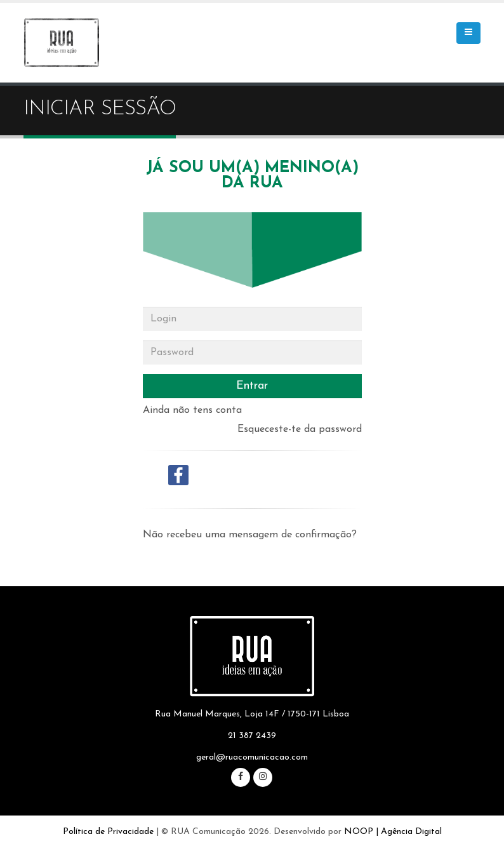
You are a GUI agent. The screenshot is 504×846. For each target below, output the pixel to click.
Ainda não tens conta (192, 410)
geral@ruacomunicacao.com (252, 757)
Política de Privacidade (108, 832)
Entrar (252, 386)
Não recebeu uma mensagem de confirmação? (250, 535)
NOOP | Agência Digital (393, 832)
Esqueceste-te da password (300, 429)
